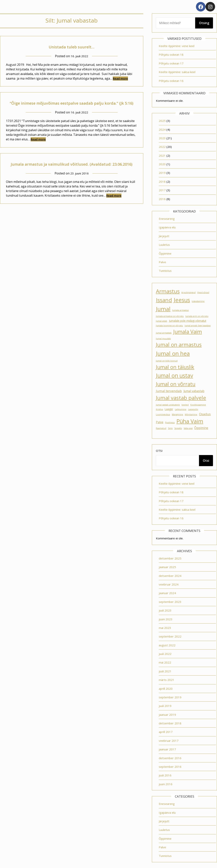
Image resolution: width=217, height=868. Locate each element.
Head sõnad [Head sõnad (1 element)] (203, 292)
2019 (162, 173)
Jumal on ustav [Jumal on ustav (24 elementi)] (174, 375)
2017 (162, 190)
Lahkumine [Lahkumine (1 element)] (181, 409)
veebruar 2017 (169, 741)
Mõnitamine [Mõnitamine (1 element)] (191, 414)
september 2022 (170, 636)
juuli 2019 (165, 706)
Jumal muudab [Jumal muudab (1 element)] (163, 339)
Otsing (204, 23)
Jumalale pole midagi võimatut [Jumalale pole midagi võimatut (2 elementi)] (188, 321)
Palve (162, 262)
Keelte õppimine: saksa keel (177, 72)
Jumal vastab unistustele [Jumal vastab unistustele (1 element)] (168, 405)
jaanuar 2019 (167, 715)
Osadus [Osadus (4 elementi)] (205, 414)
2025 (162, 121)
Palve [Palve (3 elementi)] (160, 422)
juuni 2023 (166, 619)
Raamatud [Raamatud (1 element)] (161, 428)
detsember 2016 (170, 758)
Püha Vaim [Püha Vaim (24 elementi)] (190, 421)
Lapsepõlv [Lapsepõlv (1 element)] (193, 409)
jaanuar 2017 (167, 749)
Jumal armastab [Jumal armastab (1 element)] (164, 333)
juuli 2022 (165, 654)
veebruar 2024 (169, 584)
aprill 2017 (166, 732)
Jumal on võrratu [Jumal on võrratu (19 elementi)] (176, 384)
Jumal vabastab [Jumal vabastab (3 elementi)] (194, 391)
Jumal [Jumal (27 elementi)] (163, 309)
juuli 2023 (165, 610)
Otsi (159, 451)
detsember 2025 (170, 558)
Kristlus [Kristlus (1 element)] (159, 409)
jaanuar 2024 (167, 593)
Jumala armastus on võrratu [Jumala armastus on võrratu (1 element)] (170, 316)
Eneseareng (167, 219)
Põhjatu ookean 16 (171, 81)
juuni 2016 (166, 784)
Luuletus (164, 245)
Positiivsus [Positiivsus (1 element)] (170, 423)
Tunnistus (165, 271)
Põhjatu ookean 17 (171, 63)
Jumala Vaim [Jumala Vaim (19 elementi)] (188, 332)
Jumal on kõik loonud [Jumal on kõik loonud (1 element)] (167, 361)
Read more (120, 78)
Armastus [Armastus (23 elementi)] (168, 291)
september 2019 (170, 697)
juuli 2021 (165, 671)
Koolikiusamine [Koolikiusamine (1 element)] (198, 405)
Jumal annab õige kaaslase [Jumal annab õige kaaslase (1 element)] (198, 326)
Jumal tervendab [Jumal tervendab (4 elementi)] (169, 391)
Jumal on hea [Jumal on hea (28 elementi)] (173, 353)
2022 (162, 147)
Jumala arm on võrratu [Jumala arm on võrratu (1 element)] (197, 316)
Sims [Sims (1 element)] (170, 428)
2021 (162, 156)
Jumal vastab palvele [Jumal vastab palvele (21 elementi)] (181, 398)
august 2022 (167, 645)
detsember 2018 (170, 723)
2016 (162, 199)
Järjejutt (164, 236)
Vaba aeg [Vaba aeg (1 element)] (188, 428)
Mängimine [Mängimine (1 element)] (177, 414)
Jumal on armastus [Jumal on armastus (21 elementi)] (179, 345)
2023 (162, 138)
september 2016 (170, 767)
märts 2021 (167, 680)
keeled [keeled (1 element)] (185, 405)
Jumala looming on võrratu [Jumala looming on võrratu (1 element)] (169, 326)
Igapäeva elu (167, 227)
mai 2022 (165, 662)
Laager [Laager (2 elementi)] (169, 409)
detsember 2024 (170, 576)
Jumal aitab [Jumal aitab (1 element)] (162, 321)
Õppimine (165, 253)
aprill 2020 (166, 689)
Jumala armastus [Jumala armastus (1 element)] (180, 310)
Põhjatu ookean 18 (171, 55)
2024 (162, 129)
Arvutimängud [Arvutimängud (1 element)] (188, 292)
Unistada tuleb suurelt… (72, 46)
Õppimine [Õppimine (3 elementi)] (201, 428)
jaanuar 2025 (167, 567)
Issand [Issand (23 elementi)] (164, 300)
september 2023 (170, 602)
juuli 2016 (165, 775)
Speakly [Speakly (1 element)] (178, 428)
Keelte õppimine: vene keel (177, 46)
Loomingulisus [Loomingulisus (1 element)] (163, 414)
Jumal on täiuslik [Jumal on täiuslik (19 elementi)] (175, 367)
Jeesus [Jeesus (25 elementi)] (182, 300)
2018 (162, 182)
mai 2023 (165, 628)
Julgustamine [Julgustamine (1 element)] (198, 301)
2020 (162, 164)
